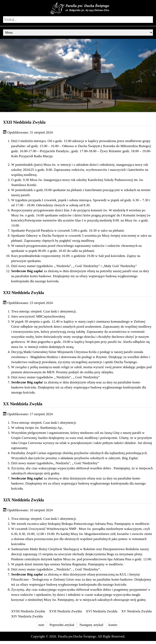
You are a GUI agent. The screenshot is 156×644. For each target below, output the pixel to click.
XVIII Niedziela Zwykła (28, 611)
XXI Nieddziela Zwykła (23, 293)
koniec (113, 625)
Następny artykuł (91, 625)
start (41, 625)
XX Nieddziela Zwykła (23, 404)
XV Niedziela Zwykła (136, 611)
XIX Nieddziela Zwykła (23, 500)
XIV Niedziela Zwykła (27, 616)
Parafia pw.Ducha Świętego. (77, 636)
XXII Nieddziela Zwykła (24, 122)
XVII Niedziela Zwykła (65, 611)
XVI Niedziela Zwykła (102, 611)
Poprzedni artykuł (62, 625)
